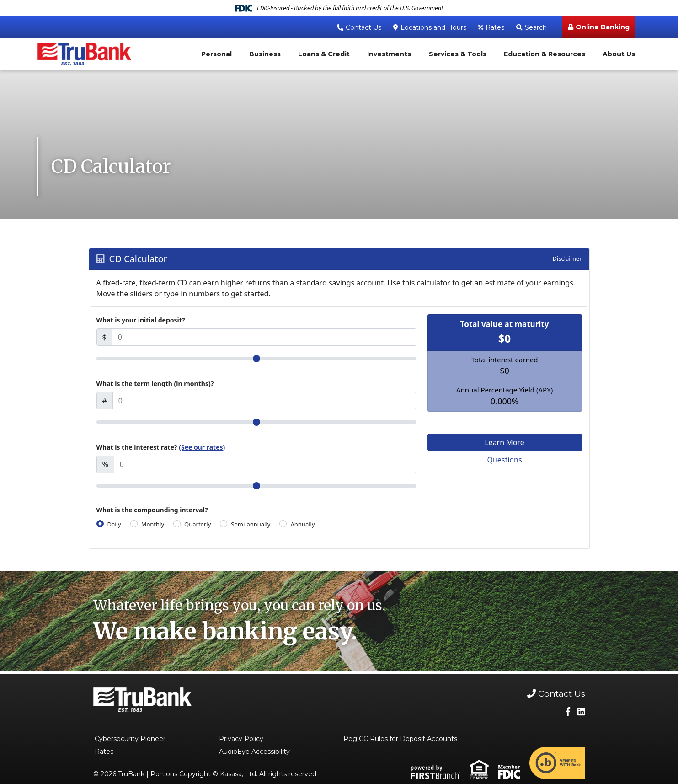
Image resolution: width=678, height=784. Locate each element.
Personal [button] (216, 54)
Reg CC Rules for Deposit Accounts (400, 739)
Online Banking (603, 27)
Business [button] (265, 54)
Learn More (504, 442)
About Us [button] (619, 54)
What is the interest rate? (161, 447)
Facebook (568, 712)
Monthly (153, 524)
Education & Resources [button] (545, 54)
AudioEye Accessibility (254, 752)
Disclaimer (567, 258)
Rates (495, 27)
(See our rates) (202, 447)
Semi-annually (251, 524)
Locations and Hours (433, 27)
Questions (504, 460)
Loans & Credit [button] (324, 54)
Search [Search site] (536, 27)
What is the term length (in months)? (155, 384)
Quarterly (198, 524)
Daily (114, 524)
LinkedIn (581, 712)
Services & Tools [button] (458, 54)
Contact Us (363, 27)
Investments (389, 54)
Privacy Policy (241, 739)
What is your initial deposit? (141, 320)
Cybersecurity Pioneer (130, 739)
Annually (302, 524)
